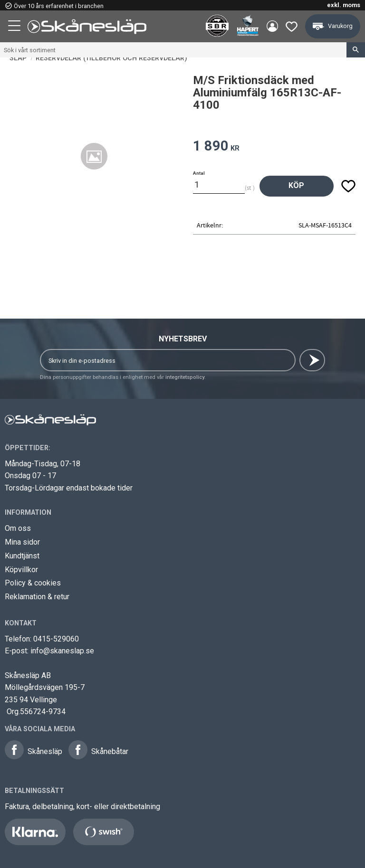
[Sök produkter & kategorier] (173, 50)
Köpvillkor (21, 570)
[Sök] (356, 50)
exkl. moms (344, 5)
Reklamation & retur (37, 597)
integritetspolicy (185, 377)
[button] (15, 27)
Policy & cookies (33, 583)
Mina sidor (22, 542)
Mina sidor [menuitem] (272, 27)
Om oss (18, 528)
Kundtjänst (22, 556)
